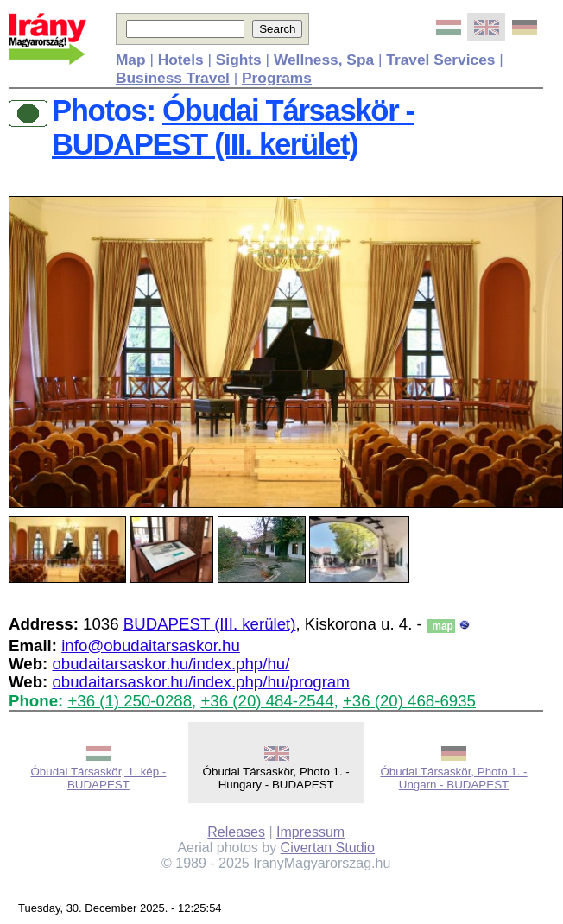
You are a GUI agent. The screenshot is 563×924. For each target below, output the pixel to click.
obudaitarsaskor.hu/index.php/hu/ (171, 664)
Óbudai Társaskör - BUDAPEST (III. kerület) (233, 127)
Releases (236, 832)
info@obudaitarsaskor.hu (151, 646)
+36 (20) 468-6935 (409, 701)
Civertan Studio (328, 848)
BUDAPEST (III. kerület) (210, 624)
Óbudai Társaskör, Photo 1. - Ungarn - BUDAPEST (453, 778)
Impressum (310, 832)
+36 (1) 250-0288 (130, 701)
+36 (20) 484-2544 (267, 701)
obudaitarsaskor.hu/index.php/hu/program (200, 682)
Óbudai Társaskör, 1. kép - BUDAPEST (98, 778)
